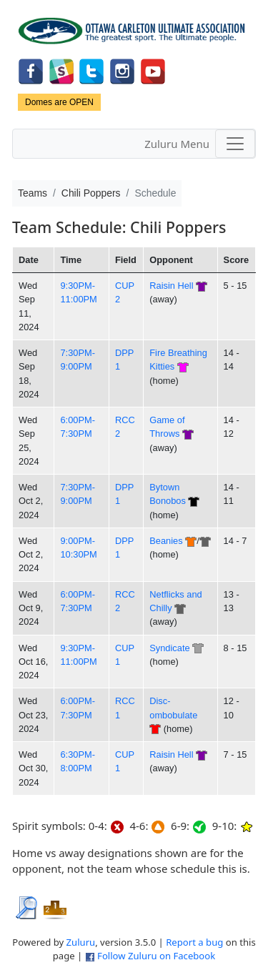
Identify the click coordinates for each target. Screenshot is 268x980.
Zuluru (81, 942)
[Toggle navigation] (235, 144)
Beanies (166, 541)
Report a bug (194, 942)
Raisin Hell (171, 286)
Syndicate (169, 648)
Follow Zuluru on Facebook (156, 956)
